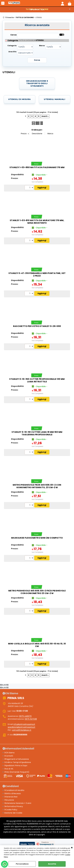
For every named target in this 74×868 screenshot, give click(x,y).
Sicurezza (9, 800)
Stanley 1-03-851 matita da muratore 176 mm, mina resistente (37, 222)
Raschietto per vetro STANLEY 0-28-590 (37, 326)
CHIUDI (72, 848)
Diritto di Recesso (13, 793)
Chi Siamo (9, 753)
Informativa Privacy (14, 806)
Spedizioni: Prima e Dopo (16, 766)
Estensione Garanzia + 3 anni (18, 803)
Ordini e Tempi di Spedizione (18, 762)
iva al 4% (9, 769)
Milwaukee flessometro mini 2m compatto (37, 538)
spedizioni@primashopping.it (21, 727)
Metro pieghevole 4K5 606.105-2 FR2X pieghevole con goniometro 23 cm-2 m (37, 592)
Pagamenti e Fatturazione (17, 759)
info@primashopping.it (24, 724)
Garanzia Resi (11, 797)
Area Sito (12, 52)
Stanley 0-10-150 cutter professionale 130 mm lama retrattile (37, 380)
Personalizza (22, 864)
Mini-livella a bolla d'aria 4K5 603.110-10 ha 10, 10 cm (37, 645)
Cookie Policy (11, 810)
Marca (42, 46)
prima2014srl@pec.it (22, 730)
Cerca (13, 35)
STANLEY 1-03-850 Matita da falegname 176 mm (37, 167)
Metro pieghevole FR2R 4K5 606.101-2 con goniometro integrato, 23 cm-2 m (37, 486)
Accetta (52, 864)
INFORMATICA (37, 10)
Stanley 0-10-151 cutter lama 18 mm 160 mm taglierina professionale (37, 433)
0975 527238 (31, 719)
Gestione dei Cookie (13, 813)
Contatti (9, 756)
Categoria (12, 46)
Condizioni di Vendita (14, 790)
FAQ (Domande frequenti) (17, 772)
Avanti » (45, 116)
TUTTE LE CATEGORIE (26, 40)
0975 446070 (25, 716)
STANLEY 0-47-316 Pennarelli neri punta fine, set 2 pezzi (37, 274)
